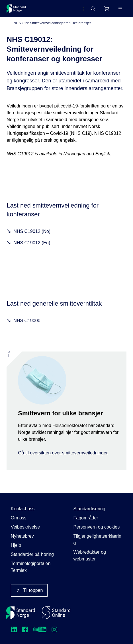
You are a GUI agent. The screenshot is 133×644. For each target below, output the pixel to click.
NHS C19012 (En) (32, 243)
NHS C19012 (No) (32, 231)
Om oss (19, 518)
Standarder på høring (32, 554)
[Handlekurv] (107, 9)
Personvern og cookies (97, 527)
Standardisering (89, 509)
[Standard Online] (56, 613)
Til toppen (29, 590)
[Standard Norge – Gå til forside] (16, 9)
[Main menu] (120, 9)
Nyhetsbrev (22, 536)
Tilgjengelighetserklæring (97, 540)
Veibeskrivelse (25, 527)
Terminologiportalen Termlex (31, 567)
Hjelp (16, 545)
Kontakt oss (23, 509)
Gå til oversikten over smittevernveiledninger (63, 453)
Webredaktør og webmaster (90, 555)
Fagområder (86, 518)
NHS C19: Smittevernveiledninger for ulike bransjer (52, 23)
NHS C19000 (27, 321)
